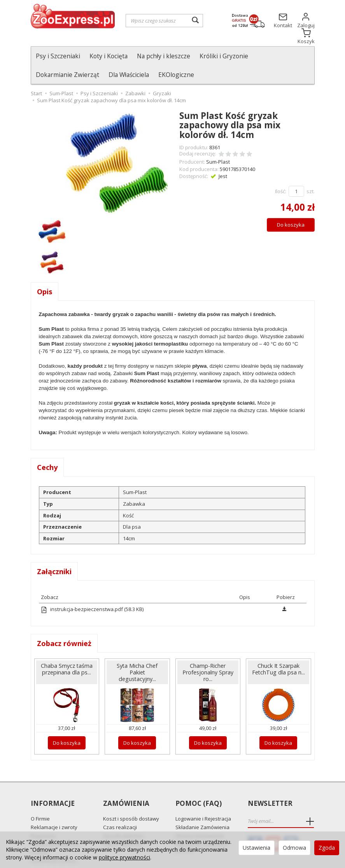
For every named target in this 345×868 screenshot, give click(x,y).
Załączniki (54, 553)
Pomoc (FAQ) (199, 785)
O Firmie (40, 800)
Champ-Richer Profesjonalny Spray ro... (208, 654)
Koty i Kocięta (109, 56)
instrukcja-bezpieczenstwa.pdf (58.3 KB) (92, 590)
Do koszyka (291, 206)
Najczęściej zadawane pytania (201, 828)
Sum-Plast (218, 143)
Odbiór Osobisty (122, 825)
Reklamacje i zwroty (54, 809)
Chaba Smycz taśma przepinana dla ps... (67, 650)
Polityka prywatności (55, 825)
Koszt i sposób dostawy (131, 800)
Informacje (53, 785)
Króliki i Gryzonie (224, 56)
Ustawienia (257, 848)
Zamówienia (126, 785)
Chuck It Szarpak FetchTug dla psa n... (278, 650)
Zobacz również (64, 625)
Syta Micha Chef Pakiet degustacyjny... (137, 654)
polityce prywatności (124, 857)
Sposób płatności (123, 817)
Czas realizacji (120, 809)
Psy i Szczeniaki (58, 56)
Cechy (47, 449)
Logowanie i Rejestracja (203, 800)
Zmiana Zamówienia (200, 817)
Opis (45, 273)
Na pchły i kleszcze (164, 56)
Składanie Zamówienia (202, 809)
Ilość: (281, 173)
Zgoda (327, 848)
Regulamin (43, 817)
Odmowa (294, 848)
